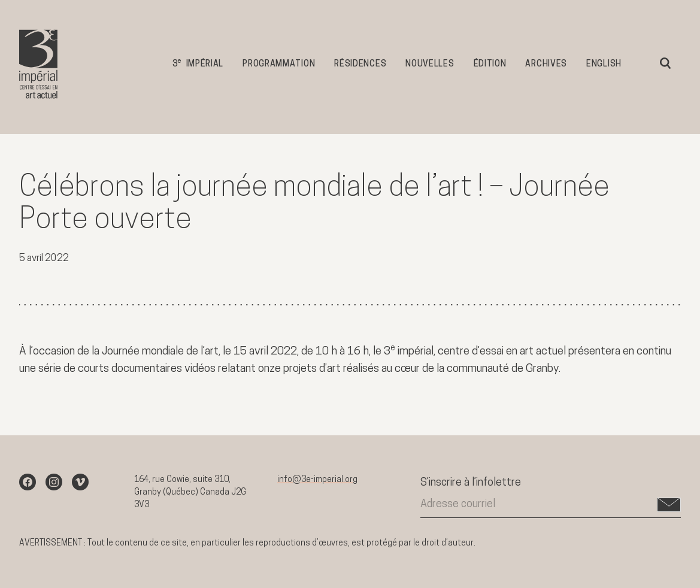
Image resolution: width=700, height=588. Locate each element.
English (604, 64)
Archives (546, 64)
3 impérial (198, 63)
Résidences (360, 64)
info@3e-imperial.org (317, 480)
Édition (490, 64)
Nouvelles (430, 64)
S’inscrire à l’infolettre (471, 483)
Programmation (279, 64)
